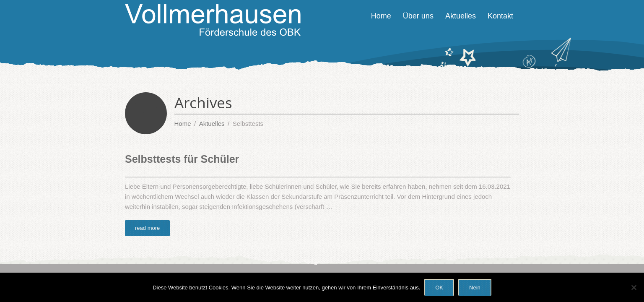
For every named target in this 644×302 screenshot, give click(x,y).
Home (381, 16)
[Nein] (634, 287)
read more (147, 228)
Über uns (418, 16)
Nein (475, 288)
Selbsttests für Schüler (182, 159)
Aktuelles (461, 16)
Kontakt (500, 16)
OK (439, 288)
